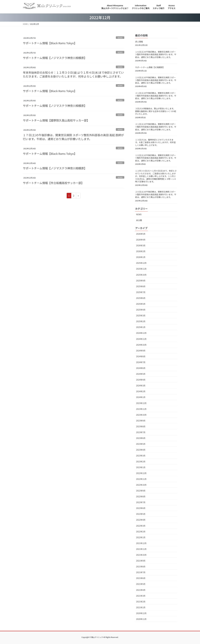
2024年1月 (141, 397)
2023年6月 (141, 438)
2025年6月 (141, 298)
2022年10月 (141, 485)
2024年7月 (141, 362)
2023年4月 (141, 450)
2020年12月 (141, 613)
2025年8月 (141, 286)
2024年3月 (141, 386)
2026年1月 (141, 257)
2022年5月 (141, 514)
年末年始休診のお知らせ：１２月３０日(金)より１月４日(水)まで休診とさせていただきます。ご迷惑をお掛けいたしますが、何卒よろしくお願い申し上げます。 (73, 74)
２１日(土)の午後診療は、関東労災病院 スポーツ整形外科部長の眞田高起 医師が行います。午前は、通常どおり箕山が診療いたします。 (156, 96)
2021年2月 (141, 602)
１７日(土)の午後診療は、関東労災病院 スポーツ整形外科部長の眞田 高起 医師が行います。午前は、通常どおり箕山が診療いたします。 (73, 137)
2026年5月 (141, 234)
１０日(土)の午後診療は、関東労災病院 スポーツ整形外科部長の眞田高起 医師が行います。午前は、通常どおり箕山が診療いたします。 (156, 158)
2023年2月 (141, 462)
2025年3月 (141, 315)
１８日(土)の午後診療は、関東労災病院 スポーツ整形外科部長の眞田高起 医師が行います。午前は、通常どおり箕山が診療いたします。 (156, 80)
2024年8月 (141, 356)
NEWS (120, 38)
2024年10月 (141, 345)
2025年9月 (141, 281)
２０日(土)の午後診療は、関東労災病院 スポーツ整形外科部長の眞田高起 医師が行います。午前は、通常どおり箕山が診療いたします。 (156, 194)
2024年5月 (141, 374)
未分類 (139, 220)
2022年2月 (141, 532)
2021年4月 (141, 590)
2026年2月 (141, 251)
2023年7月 (141, 432)
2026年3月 (141, 245)
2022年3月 (141, 526)
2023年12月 (141, 403)
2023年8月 (141, 426)
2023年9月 (141, 421)
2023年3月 (141, 456)
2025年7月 (141, 292)
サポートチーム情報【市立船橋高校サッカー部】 (53, 183)
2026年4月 (141, 240)
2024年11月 (141, 339)
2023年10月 (141, 415)
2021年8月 (141, 566)
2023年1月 (141, 467)
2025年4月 (141, 310)
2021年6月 (141, 578)
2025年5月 (141, 304)
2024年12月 (141, 333)
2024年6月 (141, 368)
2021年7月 (141, 572)
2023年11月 (141, 409)
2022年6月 (141, 508)
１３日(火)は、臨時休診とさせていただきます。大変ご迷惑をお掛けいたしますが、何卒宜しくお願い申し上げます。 (155, 142)
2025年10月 (141, 275)
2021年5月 (141, 584)
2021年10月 (141, 555)
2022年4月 (141, 520)
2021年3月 (141, 596)
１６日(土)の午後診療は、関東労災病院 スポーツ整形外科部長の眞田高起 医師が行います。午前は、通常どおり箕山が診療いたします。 (156, 54)
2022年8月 (141, 496)
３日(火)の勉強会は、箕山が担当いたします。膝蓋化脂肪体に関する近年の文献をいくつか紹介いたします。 (156, 111)
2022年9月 (141, 491)
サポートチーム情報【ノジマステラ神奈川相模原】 (55, 58)
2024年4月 (141, 380)
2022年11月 (141, 479)
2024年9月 (141, 351)
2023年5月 (141, 444)
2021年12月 (141, 543)
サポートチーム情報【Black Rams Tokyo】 (50, 43)
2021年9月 (141, 561)
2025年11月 (141, 269)
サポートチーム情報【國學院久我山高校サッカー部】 (56, 120)
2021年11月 (141, 549)
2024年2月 (141, 391)
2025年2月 (141, 321)
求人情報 (139, 42)
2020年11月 (141, 619)
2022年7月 (141, 502)
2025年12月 (141, 263)
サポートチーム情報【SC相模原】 (150, 67)
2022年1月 (141, 537)
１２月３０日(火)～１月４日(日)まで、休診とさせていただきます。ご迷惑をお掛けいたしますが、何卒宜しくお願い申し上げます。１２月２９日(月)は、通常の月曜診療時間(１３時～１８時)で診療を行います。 (156, 176)
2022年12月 (141, 473)
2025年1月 (141, 327)
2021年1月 (141, 607)
